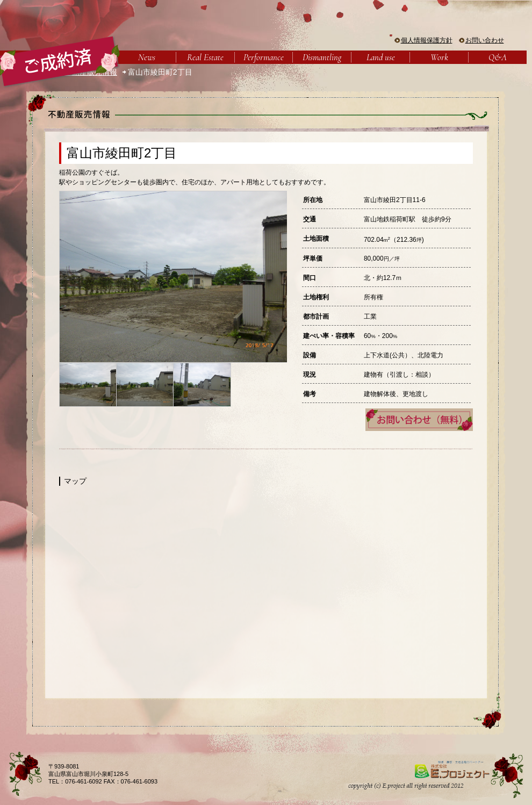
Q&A (498, 57)
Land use (381, 57)
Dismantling (322, 57)
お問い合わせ (485, 40)
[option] (173, 277)
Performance (264, 57)
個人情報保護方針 (427, 40)
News (147, 57)
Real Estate (205, 57)
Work (439, 57)
